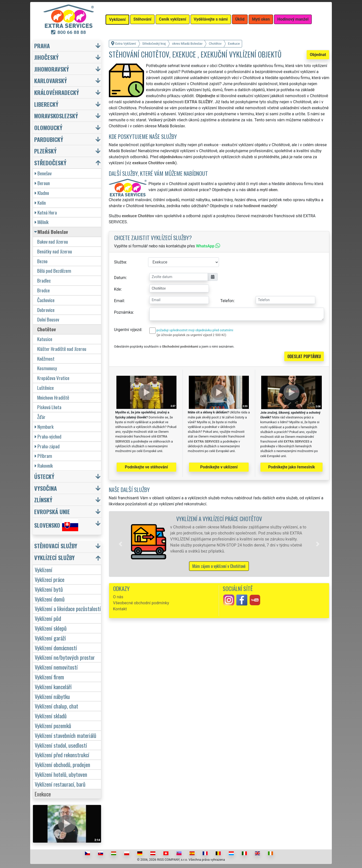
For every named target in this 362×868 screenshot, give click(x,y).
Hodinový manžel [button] (293, 19)
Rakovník (44, 466)
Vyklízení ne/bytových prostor (65, 657)
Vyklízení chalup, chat (56, 706)
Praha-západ (47, 446)
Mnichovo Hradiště (53, 397)
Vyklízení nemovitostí (56, 667)
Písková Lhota (49, 407)
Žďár (41, 417)
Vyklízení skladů (51, 716)
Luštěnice (46, 388)
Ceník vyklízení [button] (172, 19)
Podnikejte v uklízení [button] (219, 467)
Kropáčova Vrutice (53, 378)
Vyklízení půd (48, 618)
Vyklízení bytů (49, 589)
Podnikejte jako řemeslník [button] (292, 467)
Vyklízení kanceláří (53, 687)
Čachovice (46, 300)
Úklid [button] (240, 19)
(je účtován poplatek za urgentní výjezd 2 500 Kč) (191, 335)
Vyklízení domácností (56, 648)
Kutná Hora (46, 212)
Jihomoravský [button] (52, 69)
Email (119, 301)
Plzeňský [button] (45, 151)
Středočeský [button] (50, 163)
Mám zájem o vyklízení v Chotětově (219, 566)
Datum (120, 278)
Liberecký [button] (46, 104)
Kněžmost (46, 359)
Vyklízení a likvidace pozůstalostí (68, 608)
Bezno (42, 261)
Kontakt (120, 609)
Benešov (43, 173)
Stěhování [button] (143, 19)
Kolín (40, 203)
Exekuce (43, 794)
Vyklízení (43, 569)
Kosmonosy (47, 368)
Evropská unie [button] (52, 511)
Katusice (45, 339)
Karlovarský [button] (51, 80)
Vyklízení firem (49, 677)
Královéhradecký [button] (57, 92)
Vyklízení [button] (117, 19)
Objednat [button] (318, 55)
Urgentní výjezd (128, 330)
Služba (120, 262)
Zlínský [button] (43, 500)
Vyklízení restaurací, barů (60, 784)
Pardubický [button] (49, 139)
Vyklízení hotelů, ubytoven (61, 774)
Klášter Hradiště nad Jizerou (62, 349)
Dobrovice (46, 310)
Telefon (227, 301)
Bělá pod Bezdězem (54, 271)
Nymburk (44, 427)
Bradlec (44, 280)
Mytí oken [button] (261, 19)
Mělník (42, 222)
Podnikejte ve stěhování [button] (146, 467)
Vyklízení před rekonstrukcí (62, 755)
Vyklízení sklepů (51, 628)
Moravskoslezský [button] (56, 116)
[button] (120, 544)
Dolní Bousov (48, 319)
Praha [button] (42, 46)
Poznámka (124, 312)
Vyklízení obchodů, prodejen (62, 764)
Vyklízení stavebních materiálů (65, 735)
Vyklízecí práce (50, 579)
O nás (118, 597)
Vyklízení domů (50, 599)
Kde (118, 289)
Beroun (42, 183)
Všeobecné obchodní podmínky (141, 603)
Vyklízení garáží (50, 638)
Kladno (42, 193)
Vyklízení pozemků (53, 725)
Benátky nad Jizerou (55, 251)
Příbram (43, 456)
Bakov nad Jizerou (53, 241)
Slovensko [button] (56, 525)
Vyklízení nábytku (52, 696)
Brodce (43, 290)
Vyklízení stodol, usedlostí (61, 745)
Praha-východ (48, 436)
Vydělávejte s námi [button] (211, 19)
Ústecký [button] (44, 476)
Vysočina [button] (46, 488)
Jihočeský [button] (46, 57)
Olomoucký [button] (48, 127)
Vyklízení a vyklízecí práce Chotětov (219, 519)
